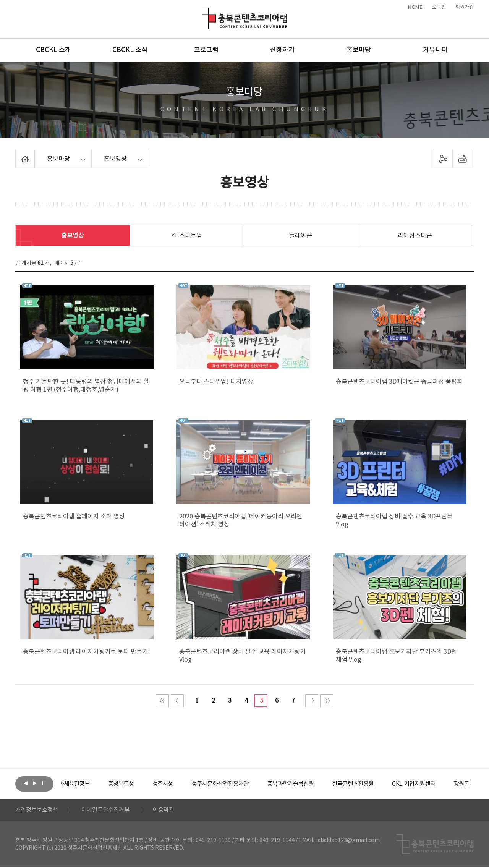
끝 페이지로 (327, 701)
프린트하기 (462, 159)
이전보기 (26, 783)
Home (17, 154)
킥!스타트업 (187, 236)
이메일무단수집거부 (110, 811)
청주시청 (185, 784)
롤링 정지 (43, 783)
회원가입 (465, 7)
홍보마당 (359, 50)
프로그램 (206, 50)
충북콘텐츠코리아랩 (203, 12)
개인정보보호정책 (38, 811)
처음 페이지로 (162, 701)
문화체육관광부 (90, 784)
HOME (415, 7)
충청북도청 (142, 784)
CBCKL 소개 (53, 50)
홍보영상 (73, 236)
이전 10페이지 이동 (177, 701)
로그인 (439, 7)
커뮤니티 (435, 50)
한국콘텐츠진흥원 (385, 784)
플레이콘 (301, 236)
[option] (90, 784)
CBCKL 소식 (130, 50)
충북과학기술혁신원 (319, 784)
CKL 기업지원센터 (449, 784)
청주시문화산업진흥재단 (245, 784)
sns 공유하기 (443, 159)
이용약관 (171, 811)
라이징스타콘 (415, 236)
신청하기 (282, 50)
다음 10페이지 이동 (312, 701)
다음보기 (34, 783)
